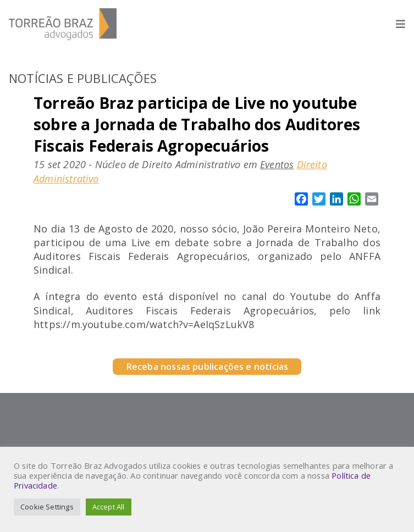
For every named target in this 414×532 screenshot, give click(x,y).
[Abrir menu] (395, 24)
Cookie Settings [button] (47, 507)
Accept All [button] (109, 507)
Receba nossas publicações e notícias (207, 367)
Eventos (277, 164)
